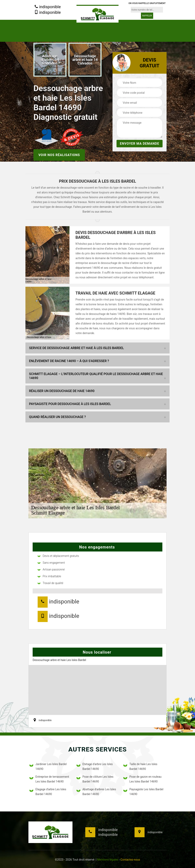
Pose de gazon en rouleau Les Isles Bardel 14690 (142, 779)
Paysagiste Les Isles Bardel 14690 (143, 792)
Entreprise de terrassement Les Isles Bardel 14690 (49, 779)
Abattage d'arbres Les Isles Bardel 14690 (96, 792)
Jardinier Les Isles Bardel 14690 (48, 766)
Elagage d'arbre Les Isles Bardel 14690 (48, 792)
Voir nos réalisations (59, 155)
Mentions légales (108, 860)
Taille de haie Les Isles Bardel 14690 (140, 766)
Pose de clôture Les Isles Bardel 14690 (95, 779)
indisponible (48, 7)
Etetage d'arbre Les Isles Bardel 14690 (95, 766)
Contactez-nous (130, 860)
